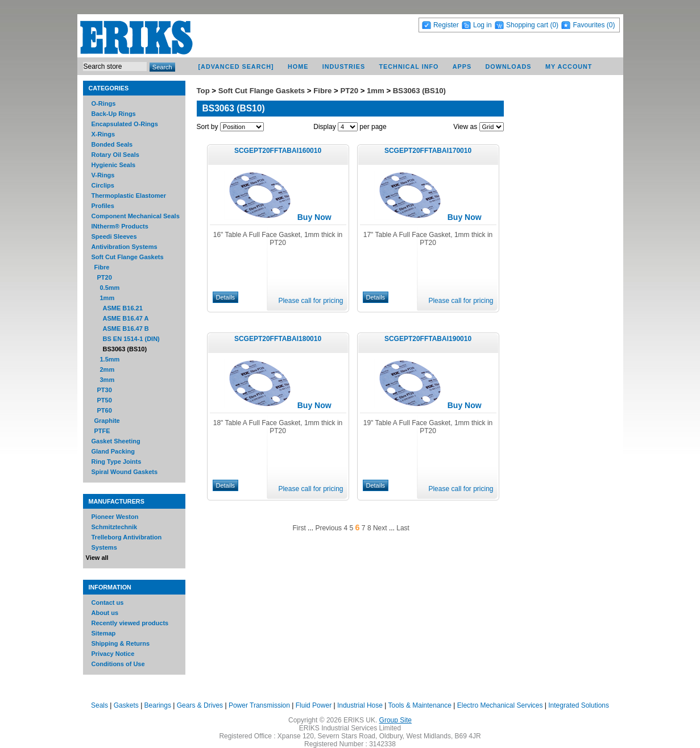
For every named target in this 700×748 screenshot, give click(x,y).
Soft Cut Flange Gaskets (128, 257)
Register (446, 25)
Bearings (158, 705)
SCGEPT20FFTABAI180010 (278, 339)
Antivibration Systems (125, 247)
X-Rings (103, 134)
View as (465, 127)
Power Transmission (259, 705)
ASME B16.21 (123, 308)
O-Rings (104, 103)
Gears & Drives (200, 705)
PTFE (102, 431)
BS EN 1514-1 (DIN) (131, 339)
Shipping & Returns (121, 643)
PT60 (105, 410)
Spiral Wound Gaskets (125, 472)
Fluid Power (314, 705)
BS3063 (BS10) (125, 349)
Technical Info (409, 67)
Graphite (107, 421)
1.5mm (110, 359)
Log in (482, 25)
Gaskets (126, 705)
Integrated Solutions (579, 705)
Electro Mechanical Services (500, 705)
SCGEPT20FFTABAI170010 (428, 151)
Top (203, 91)
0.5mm (110, 288)
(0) (554, 25)
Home (298, 67)
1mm (107, 298)
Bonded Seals (112, 144)
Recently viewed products (130, 623)
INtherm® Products (120, 226)
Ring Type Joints (117, 462)
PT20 (105, 277)
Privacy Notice (113, 654)
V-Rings (103, 175)
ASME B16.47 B (126, 329)
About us (105, 613)
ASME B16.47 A (126, 318)
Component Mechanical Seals (136, 216)
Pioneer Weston (115, 517)
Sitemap (104, 633)
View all (97, 558)
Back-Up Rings (114, 114)
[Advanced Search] (236, 67)
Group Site (395, 720)
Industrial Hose (360, 705)
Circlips (103, 185)
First (299, 528)
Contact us (108, 602)
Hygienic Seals (114, 165)
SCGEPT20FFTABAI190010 (428, 339)
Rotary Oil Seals (115, 155)
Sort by (208, 127)
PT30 (105, 390)
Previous (328, 528)
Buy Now (314, 217)
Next (380, 528)
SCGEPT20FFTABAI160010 (278, 151)
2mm (107, 369)
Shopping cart (527, 25)
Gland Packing (113, 451)
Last (403, 528)
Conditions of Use (118, 664)
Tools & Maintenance (420, 705)
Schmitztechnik (115, 527)
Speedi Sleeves (114, 236)
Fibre (102, 267)
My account (569, 67)
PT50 (105, 400)
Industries (344, 67)
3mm (107, 380)
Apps (462, 67)
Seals (100, 705)
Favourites (589, 25)
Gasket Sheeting (116, 441)
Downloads (509, 67)
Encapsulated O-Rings (125, 124)
